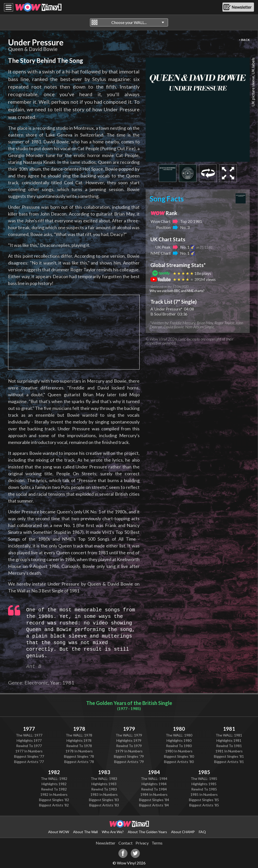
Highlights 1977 (29, 740)
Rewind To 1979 (129, 746)
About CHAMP (183, 832)
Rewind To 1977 (29, 746)
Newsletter (106, 843)
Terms (157, 843)
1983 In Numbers (104, 794)
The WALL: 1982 (54, 779)
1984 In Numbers (154, 794)
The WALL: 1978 (79, 735)
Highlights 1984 (154, 784)
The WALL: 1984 (154, 779)
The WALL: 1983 (104, 779)
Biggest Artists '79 (129, 762)
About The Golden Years (147, 832)
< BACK (244, 40)
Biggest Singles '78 (79, 756)
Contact (125, 843)
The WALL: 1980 (179, 735)
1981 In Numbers (229, 751)
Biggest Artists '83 (104, 805)
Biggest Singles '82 (54, 800)
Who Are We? (113, 832)
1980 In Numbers (179, 751)
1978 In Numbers (79, 751)
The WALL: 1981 (229, 735)
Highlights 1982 (54, 784)
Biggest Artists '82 (54, 805)
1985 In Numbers (204, 794)
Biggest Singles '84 (154, 800)
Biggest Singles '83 (104, 800)
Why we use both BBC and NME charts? (177, 291)
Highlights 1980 (179, 740)
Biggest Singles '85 (204, 800)
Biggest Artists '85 (204, 805)
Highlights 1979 (129, 740)
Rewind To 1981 (229, 746)
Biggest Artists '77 (29, 762)
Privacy (142, 843)
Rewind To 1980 (179, 746)
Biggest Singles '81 (229, 756)
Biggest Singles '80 (179, 756)
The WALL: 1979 (129, 735)
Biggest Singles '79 (129, 756)
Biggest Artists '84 (154, 805)
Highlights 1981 (229, 740)
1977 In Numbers (29, 751)
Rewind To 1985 (204, 789)
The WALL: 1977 (29, 735)
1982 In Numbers (54, 794)
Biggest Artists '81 (229, 762)
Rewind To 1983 (104, 789)
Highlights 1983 (104, 784)
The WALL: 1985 (204, 779)
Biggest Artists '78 (79, 762)
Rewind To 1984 (154, 789)
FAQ (202, 832)
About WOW (59, 832)
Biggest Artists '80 (179, 762)
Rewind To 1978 (79, 746)
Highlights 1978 (79, 740)
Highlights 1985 (204, 784)
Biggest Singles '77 (29, 756)
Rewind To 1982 (54, 789)
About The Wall (85, 832)
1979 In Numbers (129, 751)
